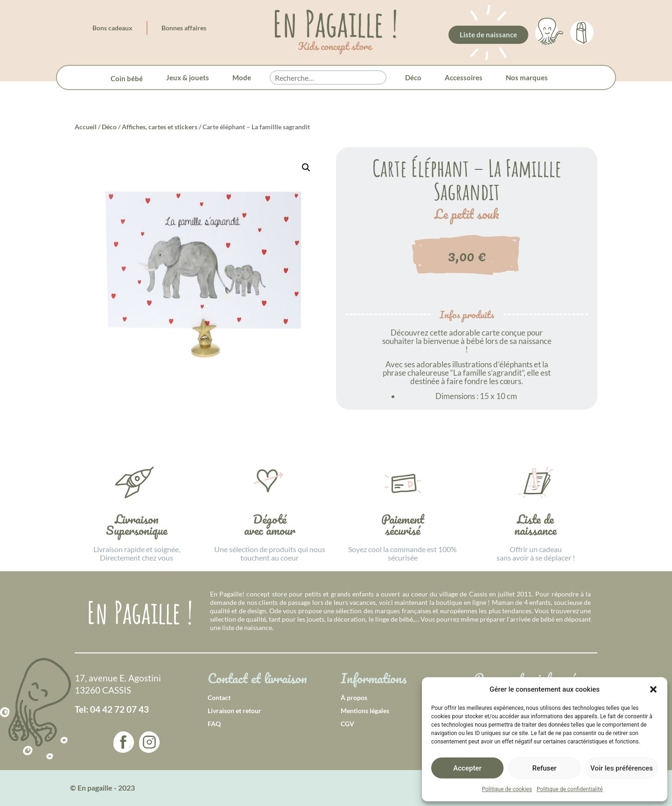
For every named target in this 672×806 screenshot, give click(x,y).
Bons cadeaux (112, 28)
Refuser (544, 768)
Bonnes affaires (184, 28)
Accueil (86, 127)
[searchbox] (328, 78)
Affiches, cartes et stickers (160, 127)
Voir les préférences (622, 768)
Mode (242, 77)
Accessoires (464, 77)
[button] (653, 689)
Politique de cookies (507, 789)
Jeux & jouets (188, 77)
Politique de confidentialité (570, 789)
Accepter (467, 768)
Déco (413, 77)
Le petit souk (467, 214)
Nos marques (527, 77)
